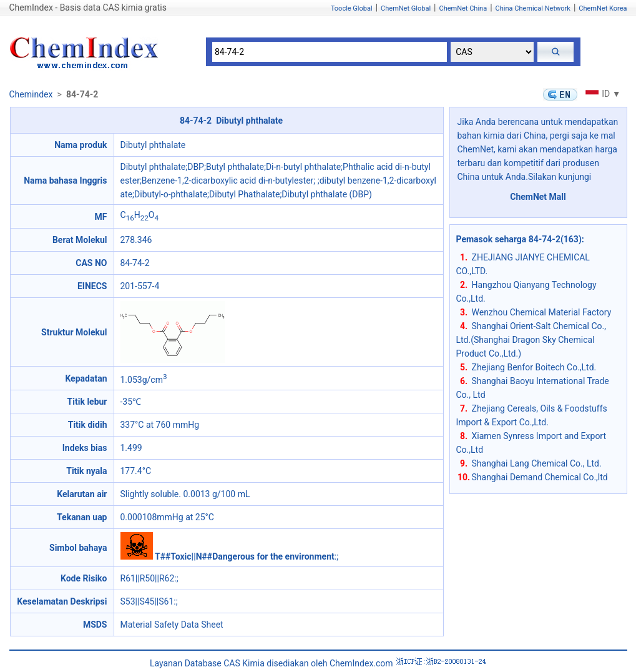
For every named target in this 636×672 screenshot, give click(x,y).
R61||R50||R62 (148, 578)
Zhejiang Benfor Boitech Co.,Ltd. (534, 367)
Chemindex (31, 94)
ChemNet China (463, 8)
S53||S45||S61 (147, 601)
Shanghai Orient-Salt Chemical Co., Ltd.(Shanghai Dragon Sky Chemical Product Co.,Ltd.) (531, 340)
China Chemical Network (533, 8)
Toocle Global (352, 8)
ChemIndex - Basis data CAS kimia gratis (88, 7)
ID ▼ (601, 94)
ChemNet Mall (538, 197)
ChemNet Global (406, 8)
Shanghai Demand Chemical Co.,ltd (540, 477)
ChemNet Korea (603, 8)
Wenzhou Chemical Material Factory (542, 312)
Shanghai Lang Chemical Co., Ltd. (537, 463)
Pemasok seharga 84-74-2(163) (519, 239)
